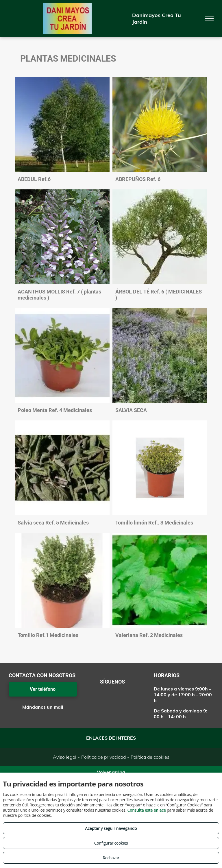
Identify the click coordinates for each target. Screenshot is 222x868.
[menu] (209, 19)
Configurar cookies (111, 843)
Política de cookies (150, 757)
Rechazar (111, 858)
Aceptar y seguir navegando (111, 828)
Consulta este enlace (146, 810)
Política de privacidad (103, 757)
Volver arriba (111, 772)
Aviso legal (65, 757)
